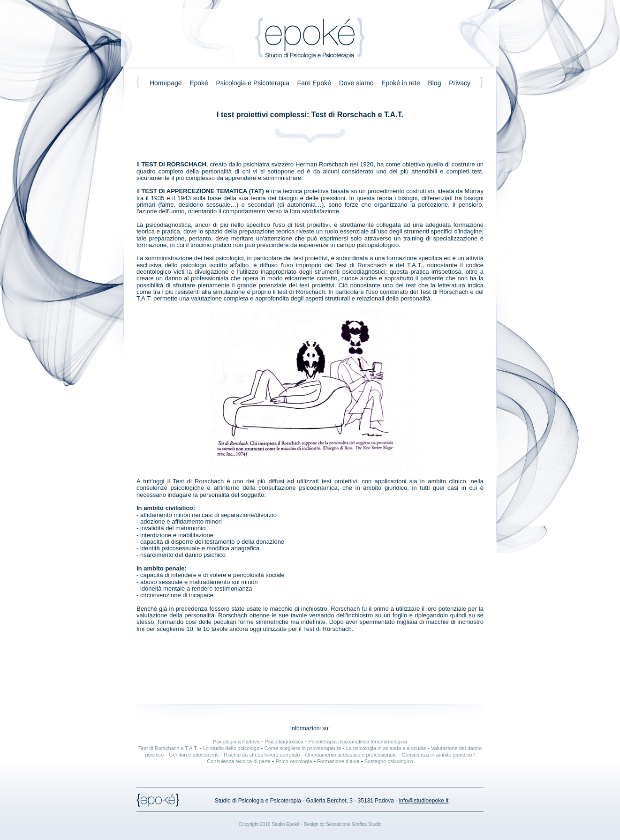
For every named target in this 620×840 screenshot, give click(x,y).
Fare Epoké (314, 83)
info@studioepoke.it (424, 801)
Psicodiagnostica (284, 742)
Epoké (199, 83)
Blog (434, 83)
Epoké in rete (401, 83)
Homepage (165, 83)
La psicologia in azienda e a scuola (386, 748)
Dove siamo (356, 83)
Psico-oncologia (294, 761)
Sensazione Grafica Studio (354, 824)
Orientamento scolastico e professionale (351, 755)
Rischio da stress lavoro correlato (262, 755)
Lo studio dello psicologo (231, 748)
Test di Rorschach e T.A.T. (168, 748)
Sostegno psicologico (389, 761)
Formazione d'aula (338, 761)
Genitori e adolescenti (194, 755)
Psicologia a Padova (236, 742)
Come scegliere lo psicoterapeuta (303, 748)
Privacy (461, 83)
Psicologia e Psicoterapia (253, 83)
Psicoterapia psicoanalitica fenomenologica (358, 742)
